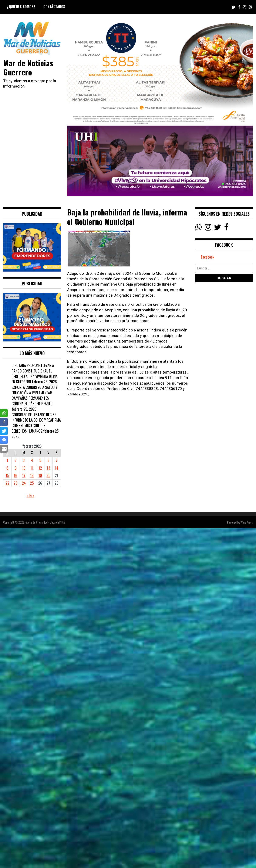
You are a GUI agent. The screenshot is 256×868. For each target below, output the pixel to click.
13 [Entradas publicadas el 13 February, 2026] (48, 468)
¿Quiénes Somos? (21, 7)
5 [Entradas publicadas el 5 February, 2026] (40, 460)
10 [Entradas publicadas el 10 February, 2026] (24, 468)
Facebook (208, 257)
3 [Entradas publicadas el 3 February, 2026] (24, 460)
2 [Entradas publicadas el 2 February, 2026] (16, 460)
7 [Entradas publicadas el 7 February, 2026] (57, 460)
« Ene (30, 495)
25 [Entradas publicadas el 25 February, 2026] (32, 483)
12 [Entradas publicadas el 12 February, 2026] (40, 468)
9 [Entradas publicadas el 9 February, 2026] (16, 468)
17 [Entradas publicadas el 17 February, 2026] (24, 475)
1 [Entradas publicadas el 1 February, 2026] (7, 460)
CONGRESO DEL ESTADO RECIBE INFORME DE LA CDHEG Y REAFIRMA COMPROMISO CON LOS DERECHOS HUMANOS (36, 423)
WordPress (247, 522)
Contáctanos (54, 7)
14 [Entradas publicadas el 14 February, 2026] (57, 468)
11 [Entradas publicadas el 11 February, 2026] (32, 468)
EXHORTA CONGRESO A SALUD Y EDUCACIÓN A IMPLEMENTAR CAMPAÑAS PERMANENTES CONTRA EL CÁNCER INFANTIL (34, 395)
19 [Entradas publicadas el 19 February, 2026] (40, 475)
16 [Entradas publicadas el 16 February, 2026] (16, 475)
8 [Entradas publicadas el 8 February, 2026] (7, 468)
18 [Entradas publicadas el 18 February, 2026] (32, 475)
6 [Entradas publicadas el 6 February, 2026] (48, 460)
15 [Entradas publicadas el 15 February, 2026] (7, 475)
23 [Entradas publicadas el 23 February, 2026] (16, 483)
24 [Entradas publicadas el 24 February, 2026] (24, 483)
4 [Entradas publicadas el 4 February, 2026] (32, 460)
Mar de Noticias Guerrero (28, 67)
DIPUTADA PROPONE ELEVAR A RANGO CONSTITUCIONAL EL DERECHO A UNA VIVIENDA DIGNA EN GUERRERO (35, 373)
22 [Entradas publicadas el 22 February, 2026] (7, 483)
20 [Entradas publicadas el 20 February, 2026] (48, 475)
